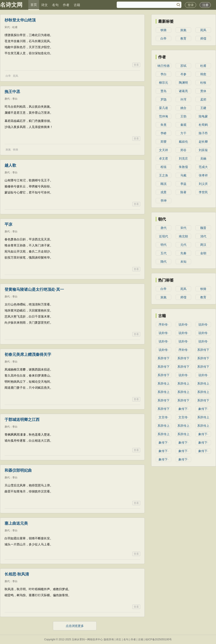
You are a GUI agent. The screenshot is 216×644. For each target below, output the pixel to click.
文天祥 (164, 150)
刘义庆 (203, 184)
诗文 (44, 5)
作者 (66, 5)
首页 (34, 5)
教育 (183, 38)
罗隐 (164, 99)
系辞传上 (164, 384)
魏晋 (203, 228)
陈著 (183, 192)
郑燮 (164, 142)
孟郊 (203, 99)
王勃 (183, 116)
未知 (183, 262)
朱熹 (164, 125)
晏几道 (164, 108)
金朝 (203, 253)
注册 (205, 5)
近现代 (164, 236)
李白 (15, 99)
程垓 (164, 167)
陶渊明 (183, 83)
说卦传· (183, 324)
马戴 (183, 175)
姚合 (183, 108)
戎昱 (164, 192)
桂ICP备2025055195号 (159, 639)
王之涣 (164, 175)
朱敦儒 (183, 167)
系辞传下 (203, 350)
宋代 (7, 27)
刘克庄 (183, 158)
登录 (191, 5)
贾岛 (164, 91)
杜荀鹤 (203, 125)
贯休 (203, 91)
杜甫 (15, 27)
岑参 (183, 74)
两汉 (203, 245)
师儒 (203, 38)
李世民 (203, 192)
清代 (203, 236)
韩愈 (203, 74)
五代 (164, 253)
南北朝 (183, 236)
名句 (55, 5)
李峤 (164, 133)
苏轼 (183, 66)
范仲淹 (164, 116)
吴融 (203, 158)
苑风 (16, 76)
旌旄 (8, 150)
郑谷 (183, 150)
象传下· (183, 409)
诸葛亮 (183, 91)
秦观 (183, 125)
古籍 (77, 5)
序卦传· (164, 324)
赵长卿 (203, 142)
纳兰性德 (164, 66)
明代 (164, 245)
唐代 (7, 99)
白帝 (8, 76)
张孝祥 (203, 175)
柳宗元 (164, 83)
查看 (136, 65)
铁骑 (16, 150)
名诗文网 (11, 5)
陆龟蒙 (203, 116)
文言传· (164, 417)
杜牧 (203, 83)
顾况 (164, 184)
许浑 (183, 99)
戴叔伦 (183, 142)
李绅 (164, 201)
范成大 (203, 167)
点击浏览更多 (75, 626)
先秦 (183, 253)
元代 (183, 245)
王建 (203, 108)
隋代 (164, 262)
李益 (183, 184)
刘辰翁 (203, 150)
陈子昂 (203, 133)
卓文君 (164, 158)
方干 (183, 133)
